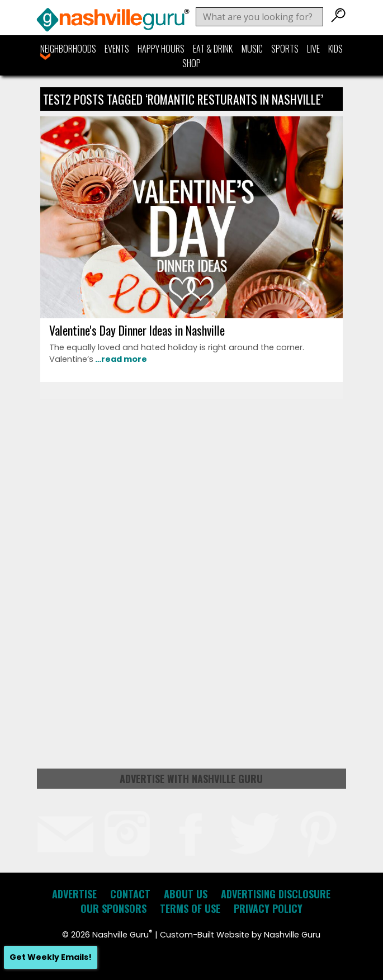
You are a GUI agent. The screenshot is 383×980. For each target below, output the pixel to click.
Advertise (74, 894)
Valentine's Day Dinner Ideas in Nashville (137, 330)
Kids (335, 49)
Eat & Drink (213, 49)
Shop (191, 63)
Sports (285, 49)
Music (252, 49)
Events (117, 49)
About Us (186, 894)
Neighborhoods (68, 49)
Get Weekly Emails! (51, 957)
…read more (120, 359)
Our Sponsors (114, 908)
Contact (130, 894)
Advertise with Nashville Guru (191, 779)
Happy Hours (161, 49)
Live (313, 49)
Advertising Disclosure (276, 894)
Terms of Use (190, 908)
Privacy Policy (268, 908)
